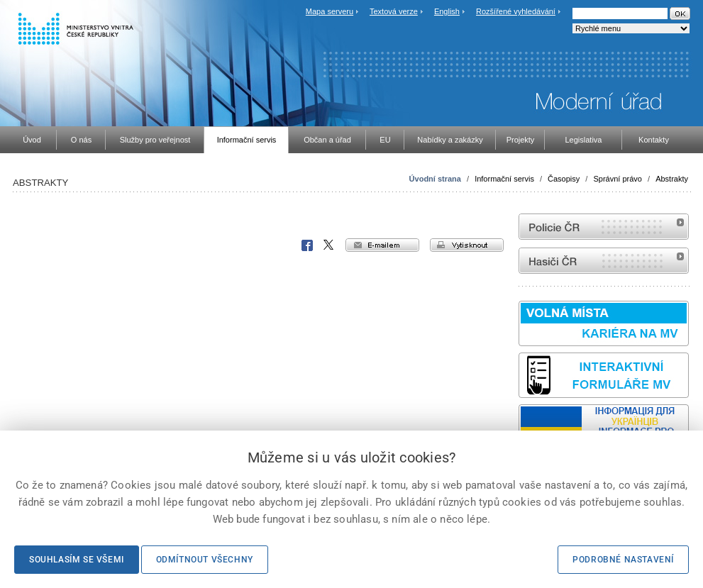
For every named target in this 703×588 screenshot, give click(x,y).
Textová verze (394, 11)
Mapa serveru (330, 11)
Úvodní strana (435, 179)
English (447, 11)
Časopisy (564, 179)
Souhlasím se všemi (77, 560)
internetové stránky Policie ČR (604, 227)
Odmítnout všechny (205, 560)
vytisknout (467, 245)
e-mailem (382, 245)
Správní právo (617, 179)
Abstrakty (672, 179)
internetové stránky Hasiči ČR (604, 261)
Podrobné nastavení (623, 560)
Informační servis (504, 179)
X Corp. (329, 245)
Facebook (307, 245)
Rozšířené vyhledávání (516, 11)
